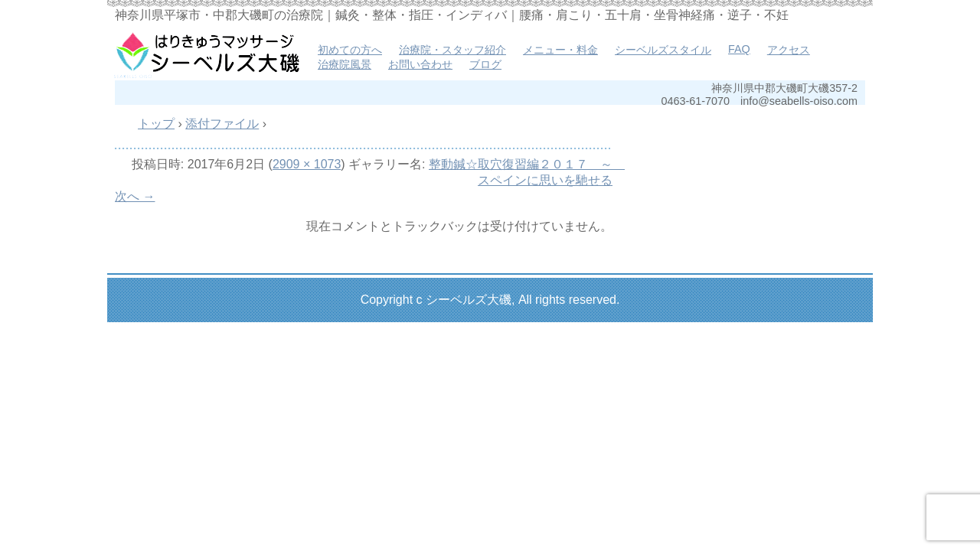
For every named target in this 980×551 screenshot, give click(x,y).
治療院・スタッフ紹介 (452, 50)
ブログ (485, 64)
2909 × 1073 (307, 164)
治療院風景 (345, 64)
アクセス (789, 50)
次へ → (135, 196)
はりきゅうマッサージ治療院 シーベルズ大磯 (207, 54)
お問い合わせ (420, 64)
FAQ (739, 49)
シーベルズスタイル (663, 50)
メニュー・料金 (560, 50)
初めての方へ (350, 50)
